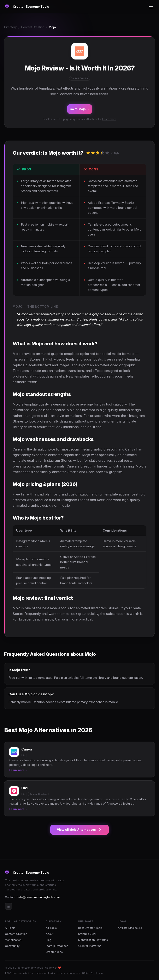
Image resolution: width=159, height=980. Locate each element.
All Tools (51, 928)
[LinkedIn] (8, 906)
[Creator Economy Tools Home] (27, 7)
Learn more (109, 119)
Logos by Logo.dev (69, 973)
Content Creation (33, 27)
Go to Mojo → (80, 109)
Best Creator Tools (90, 928)
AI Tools (10, 928)
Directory (10, 27)
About (50, 934)
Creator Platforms (90, 946)
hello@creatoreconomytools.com (38, 897)
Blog (49, 940)
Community (12, 946)
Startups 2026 (87, 934)
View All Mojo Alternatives (79, 830)
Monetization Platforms (93, 940)
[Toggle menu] (151, 7)
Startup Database (57, 946)
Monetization (13, 940)
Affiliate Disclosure (130, 928)
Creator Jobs (54, 952)
